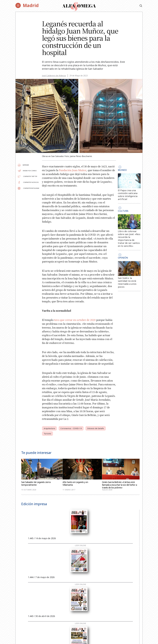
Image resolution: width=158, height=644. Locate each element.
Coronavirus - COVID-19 (71, 428)
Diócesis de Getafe (96, 428)
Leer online (80, 545)
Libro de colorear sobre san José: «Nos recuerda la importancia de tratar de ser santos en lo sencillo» (129, 239)
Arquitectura (49, 428)
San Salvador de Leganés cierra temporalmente (36, 483)
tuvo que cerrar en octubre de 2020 (75, 320)
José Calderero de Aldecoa (54, 76)
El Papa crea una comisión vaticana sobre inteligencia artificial (128, 195)
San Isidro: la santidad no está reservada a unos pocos (127, 282)
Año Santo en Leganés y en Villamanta (75, 483)
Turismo (47, 434)
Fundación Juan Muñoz (73, 170)
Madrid (31, 5)
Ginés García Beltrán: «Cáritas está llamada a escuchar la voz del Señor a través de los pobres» (119, 485)
